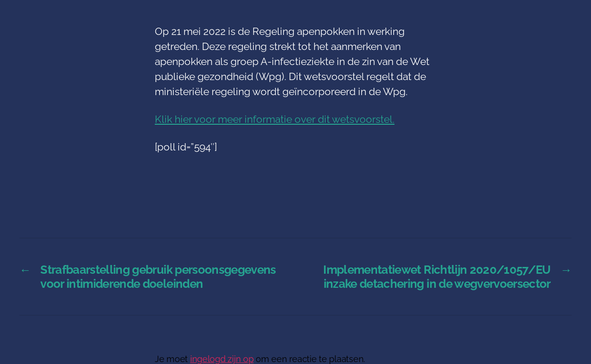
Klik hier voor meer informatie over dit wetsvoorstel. (275, 119)
